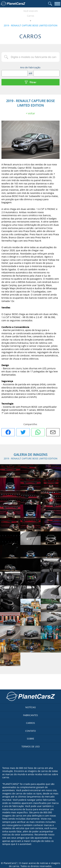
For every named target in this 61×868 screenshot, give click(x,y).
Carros (31, 16)
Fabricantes (30, 715)
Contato (30, 731)
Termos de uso (31, 747)
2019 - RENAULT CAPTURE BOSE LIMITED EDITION (31, 25)
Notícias (31, 707)
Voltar (32, 113)
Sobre (30, 739)
